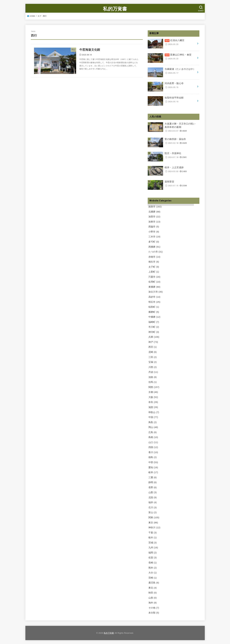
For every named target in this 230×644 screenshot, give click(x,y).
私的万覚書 (115, 9)
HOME (32, 16)
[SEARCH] (201, 9)
